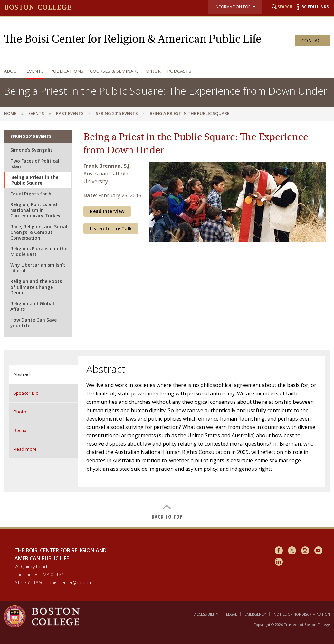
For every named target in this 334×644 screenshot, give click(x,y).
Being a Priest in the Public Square (35, 180)
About (12, 71)
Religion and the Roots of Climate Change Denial (36, 287)
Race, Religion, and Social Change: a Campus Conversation (39, 232)
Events (35, 71)
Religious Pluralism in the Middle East (39, 251)
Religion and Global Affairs (32, 306)
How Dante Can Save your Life (33, 323)
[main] (167, 324)
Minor (153, 71)
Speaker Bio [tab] (26, 393)
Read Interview (107, 211)
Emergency (255, 614)
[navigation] (165, 71)
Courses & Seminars (114, 71)
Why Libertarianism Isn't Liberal (38, 268)
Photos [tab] (21, 412)
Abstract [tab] (22, 374)
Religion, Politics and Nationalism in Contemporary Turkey (35, 210)
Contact (313, 40)
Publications (67, 71)
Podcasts (179, 71)
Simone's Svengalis (31, 150)
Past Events (70, 113)
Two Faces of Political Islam (35, 164)
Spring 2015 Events (117, 113)
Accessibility (206, 614)
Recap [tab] (20, 430)
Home (10, 113)
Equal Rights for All (32, 194)
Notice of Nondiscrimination (302, 614)
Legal (232, 614)
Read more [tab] (25, 449)
